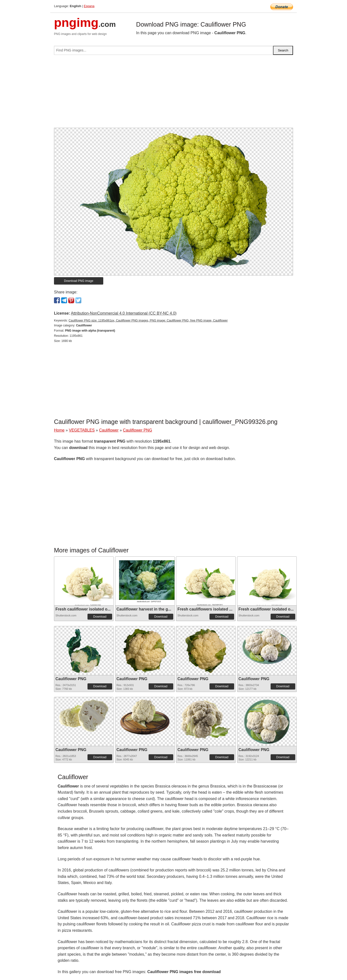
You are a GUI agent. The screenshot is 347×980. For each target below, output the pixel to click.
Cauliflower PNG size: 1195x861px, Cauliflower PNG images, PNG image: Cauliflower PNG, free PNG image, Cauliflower (148, 321)
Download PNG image (79, 281)
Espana (89, 6)
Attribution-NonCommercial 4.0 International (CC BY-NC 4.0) (124, 313)
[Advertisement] (173, 93)
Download (100, 617)
